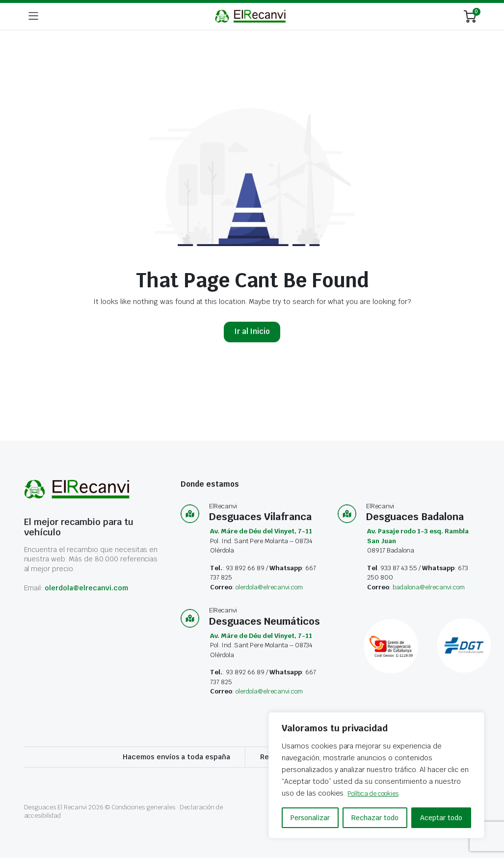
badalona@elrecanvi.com (428, 587)
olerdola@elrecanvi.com (86, 588)
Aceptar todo (441, 818)
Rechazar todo (375, 818)
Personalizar (310, 818)
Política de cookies (379, 794)
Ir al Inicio (252, 331)
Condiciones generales (143, 807)
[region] (376, 775)
